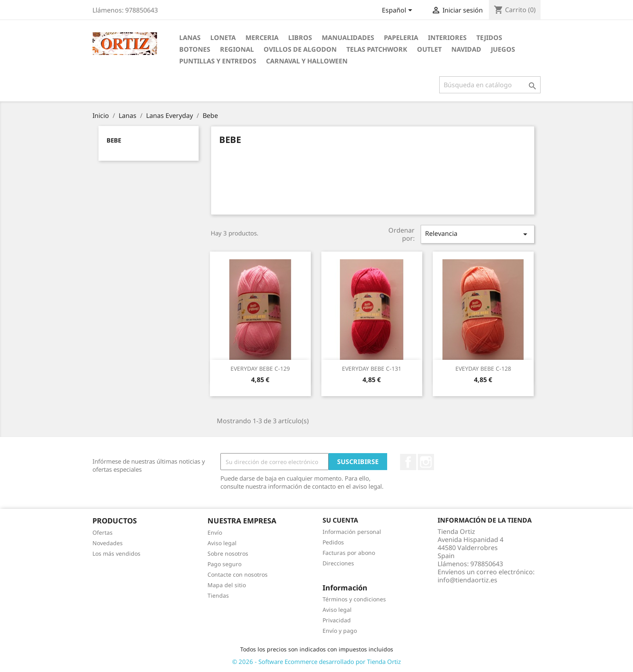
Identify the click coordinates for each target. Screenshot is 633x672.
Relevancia (478, 234)
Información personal (352, 532)
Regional (237, 49)
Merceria (262, 38)
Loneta (223, 38)
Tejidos (489, 38)
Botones (195, 49)
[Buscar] (490, 85)
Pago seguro (224, 564)
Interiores (447, 38)
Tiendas (218, 595)
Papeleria (401, 38)
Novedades (108, 543)
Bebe (114, 140)
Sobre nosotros (228, 553)
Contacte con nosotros (238, 574)
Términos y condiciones (354, 599)
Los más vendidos (116, 553)
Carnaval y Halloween (307, 61)
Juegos (503, 49)
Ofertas (103, 532)
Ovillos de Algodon (300, 49)
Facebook (408, 462)
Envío (215, 532)
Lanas (190, 38)
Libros (300, 38)
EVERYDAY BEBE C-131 (372, 369)
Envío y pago (340, 631)
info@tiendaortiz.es (467, 580)
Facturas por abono (349, 553)
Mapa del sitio (227, 585)
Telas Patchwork (377, 49)
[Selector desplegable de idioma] (398, 11)
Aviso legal (222, 543)
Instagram (426, 462)
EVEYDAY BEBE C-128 (483, 369)
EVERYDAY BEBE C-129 (260, 369)
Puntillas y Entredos (218, 61)
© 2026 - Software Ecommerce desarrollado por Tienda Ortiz (316, 661)
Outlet (429, 49)
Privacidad (337, 620)
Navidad (466, 49)
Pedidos (333, 542)
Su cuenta (340, 520)
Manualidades (348, 38)
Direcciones (338, 563)
